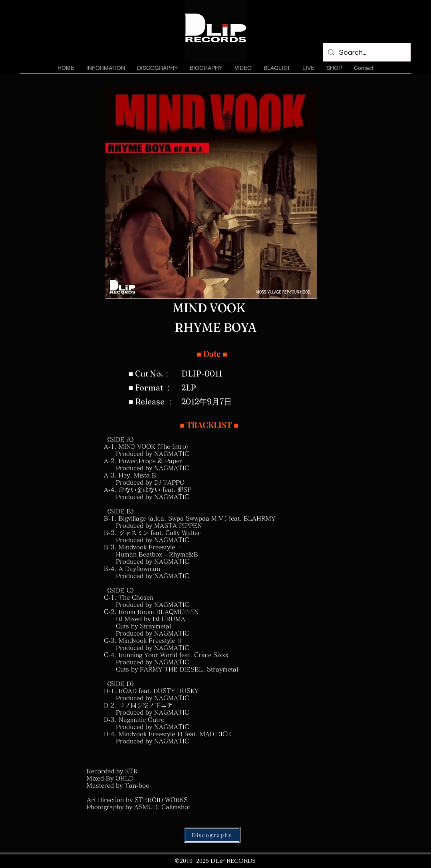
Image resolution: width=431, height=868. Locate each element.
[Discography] (212, 835)
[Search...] (366, 53)
